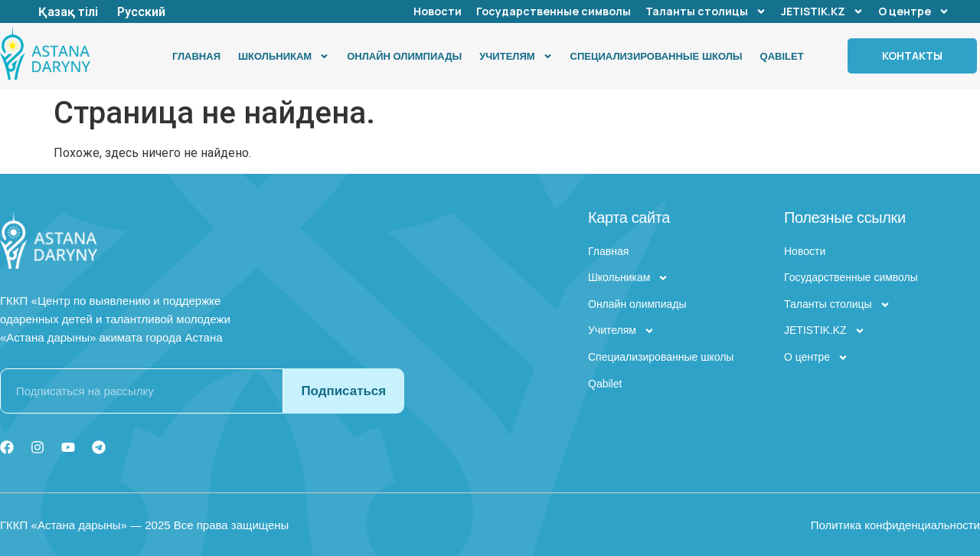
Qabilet (782, 56)
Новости (438, 11)
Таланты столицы (706, 11)
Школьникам (284, 56)
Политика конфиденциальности (895, 525)
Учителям (516, 56)
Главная (196, 56)
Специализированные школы (657, 56)
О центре (914, 11)
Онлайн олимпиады (404, 56)
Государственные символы (554, 11)
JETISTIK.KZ (822, 11)
